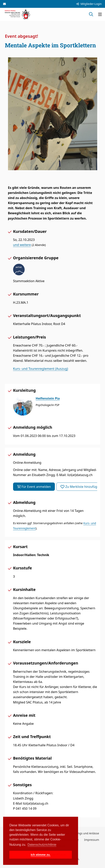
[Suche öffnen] (91, 14)
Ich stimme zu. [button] (40, 855)
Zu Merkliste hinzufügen (81, 487)
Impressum (92, 840)
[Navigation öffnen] (100, 14)
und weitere (22, 245)
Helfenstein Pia (48, 398)
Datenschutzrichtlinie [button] (42, 845)
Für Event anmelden (34, 487)
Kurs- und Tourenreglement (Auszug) (41, 369)
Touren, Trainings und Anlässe (80, 833)
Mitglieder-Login (89, 4)
